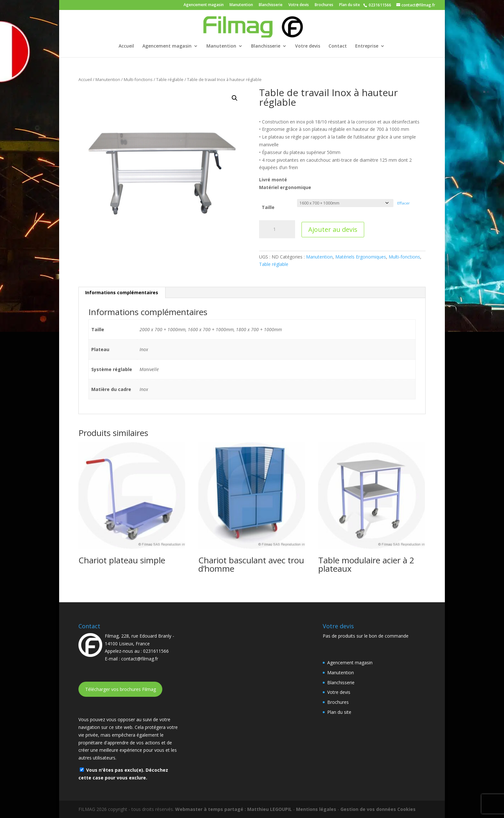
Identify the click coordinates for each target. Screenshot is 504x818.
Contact (338, 46)
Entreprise (367, 46)
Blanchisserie (271, 5)
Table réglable (170, 79)
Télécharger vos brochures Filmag (121, 689)
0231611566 (379, 5)
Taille (268, 207)
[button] (235, 98)
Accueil (126, 46)
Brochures (324, 5)
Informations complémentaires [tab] (122, 292)
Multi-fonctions (138, 79)
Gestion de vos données (368, 809)
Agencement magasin (204, 5)
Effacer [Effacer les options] (404, 203)
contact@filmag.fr (140, 659)
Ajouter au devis (333, 229)
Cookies (406, 809)
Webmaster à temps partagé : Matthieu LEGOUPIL (234, 809)
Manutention (241, 5)
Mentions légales (316, 809)
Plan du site (350, 5)
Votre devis (299, 5)
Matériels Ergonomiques (361, 257)
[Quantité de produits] (277, 229)
